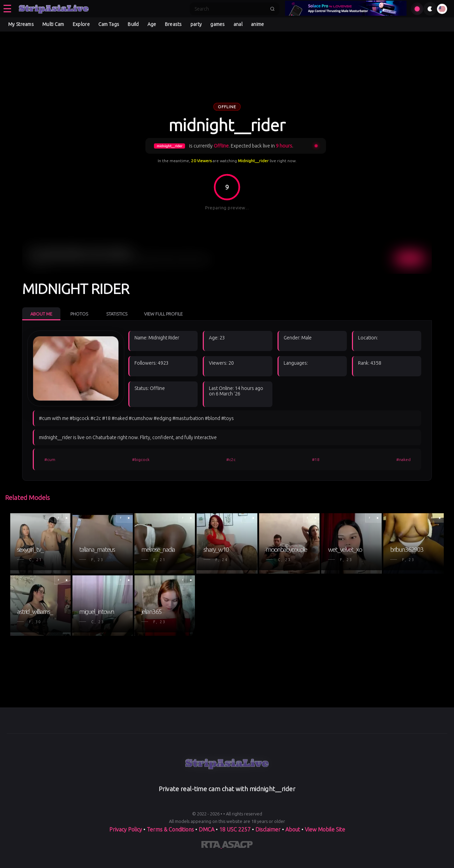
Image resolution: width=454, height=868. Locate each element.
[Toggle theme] (430, 9)
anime (258, 24)
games (218, 24)
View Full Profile (163, 314)
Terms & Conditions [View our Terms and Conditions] (170, 829)
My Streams (21, 24)
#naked (403, 459)
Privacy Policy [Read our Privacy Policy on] (126, 829)
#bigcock (141, 459)
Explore (81, 24)
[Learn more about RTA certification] (212, 846)
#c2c (231, 459)
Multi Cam (53, 24)
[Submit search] (272, 9)
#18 (316, 459)
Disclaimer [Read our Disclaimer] (268, 829)
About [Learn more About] (293, 829)
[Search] (230, 9)
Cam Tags (109, 24)
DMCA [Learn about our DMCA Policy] (207, 829)
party (196, 24)
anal (238, 24)
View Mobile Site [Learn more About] (325, 829)
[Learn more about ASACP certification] (237, 846)
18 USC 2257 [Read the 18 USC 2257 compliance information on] (235, 829)
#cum (50, 459)
